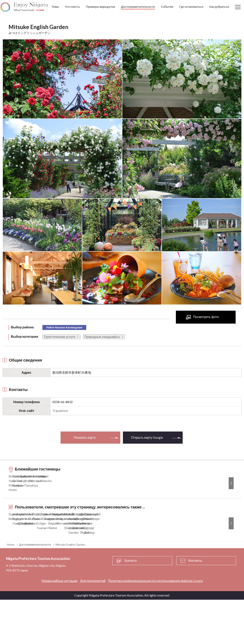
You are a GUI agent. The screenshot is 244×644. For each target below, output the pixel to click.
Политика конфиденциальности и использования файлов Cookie (155, 625)
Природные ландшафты (102, 337)
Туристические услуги (60, 337)
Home (11, 589)
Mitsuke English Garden (70, 589)
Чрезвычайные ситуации (59, 625)
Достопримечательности (35, 589)
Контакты (195, 605)
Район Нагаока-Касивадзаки (64, 327)
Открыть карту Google (147, 437)
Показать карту (85, 437)
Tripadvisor (60, 411)
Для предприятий (93, 625)
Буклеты (131, 605)
